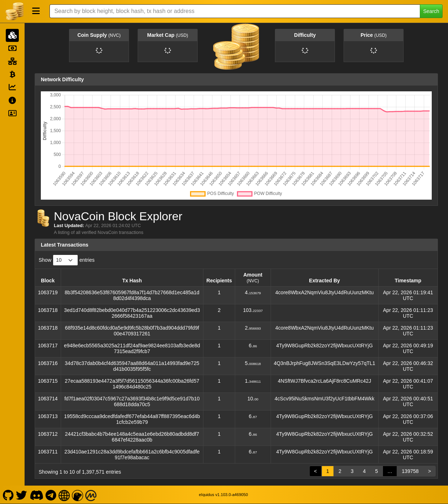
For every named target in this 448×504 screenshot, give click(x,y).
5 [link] (376, 471)
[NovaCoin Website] (64, 495)
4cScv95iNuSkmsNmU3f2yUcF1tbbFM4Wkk (324, 399)
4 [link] (364, 471)
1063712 (48, 434)
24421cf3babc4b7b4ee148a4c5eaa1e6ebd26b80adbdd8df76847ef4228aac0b (132, 437)
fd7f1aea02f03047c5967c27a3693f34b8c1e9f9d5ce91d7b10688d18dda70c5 (132, 401)
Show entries (67, 260)
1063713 (48, 416)
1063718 (48, 310)
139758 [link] (410, 471)
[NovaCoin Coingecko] (78, 495)
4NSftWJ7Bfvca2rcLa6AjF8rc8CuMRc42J (324, 381)
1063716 (48, 363)
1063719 (48, 292)
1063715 (48, 381)
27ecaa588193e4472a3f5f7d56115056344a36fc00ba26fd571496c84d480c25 (132, 384)
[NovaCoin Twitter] (22, 495)
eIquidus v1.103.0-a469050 (224, 495)
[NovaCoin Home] (14, 11)
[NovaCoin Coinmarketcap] (91, 495)
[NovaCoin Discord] (36, 495)
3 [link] (352, 471)
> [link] (430, 471)
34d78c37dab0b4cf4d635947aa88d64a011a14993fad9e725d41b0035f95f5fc (132, 366)
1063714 (48, 399)
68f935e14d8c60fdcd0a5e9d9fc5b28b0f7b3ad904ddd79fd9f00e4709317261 (132, 331)
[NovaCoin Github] (8, 495)
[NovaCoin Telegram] (51, 495)
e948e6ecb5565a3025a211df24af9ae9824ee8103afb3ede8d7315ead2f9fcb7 (132, 348)
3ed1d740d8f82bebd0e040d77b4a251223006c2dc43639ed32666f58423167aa (132, 313)
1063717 (48, 346)
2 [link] (340, 471)
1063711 (48, 452)
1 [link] (328, 471)
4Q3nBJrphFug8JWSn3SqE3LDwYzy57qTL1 (325, 363)
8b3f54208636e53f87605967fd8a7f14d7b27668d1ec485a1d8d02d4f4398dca (132, 295)
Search (431, 11)
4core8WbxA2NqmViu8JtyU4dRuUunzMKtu (324, 292)
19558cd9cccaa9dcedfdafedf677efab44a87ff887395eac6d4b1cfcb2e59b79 (132, 419)
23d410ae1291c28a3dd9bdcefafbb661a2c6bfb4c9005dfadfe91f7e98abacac (132, 455)
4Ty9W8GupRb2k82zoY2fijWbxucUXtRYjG (324, 346)
